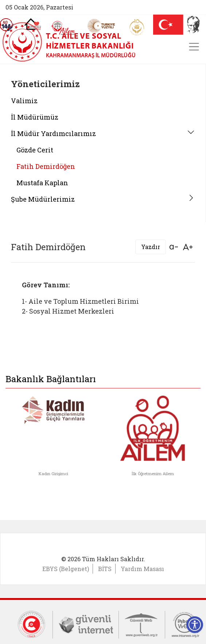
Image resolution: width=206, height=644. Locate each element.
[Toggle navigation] (194, 47)
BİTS (105, 569)
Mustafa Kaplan (42, 183)
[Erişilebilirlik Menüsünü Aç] (195, 625)
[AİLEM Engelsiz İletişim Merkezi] (64, 28)
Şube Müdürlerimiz (43, 199)
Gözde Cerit (35, 150)
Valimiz (24, 101)
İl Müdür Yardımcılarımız (53, 133)
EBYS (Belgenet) (66, 569)
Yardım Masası (142, 569)
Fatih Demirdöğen (46, 166)
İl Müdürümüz (35, 117)
